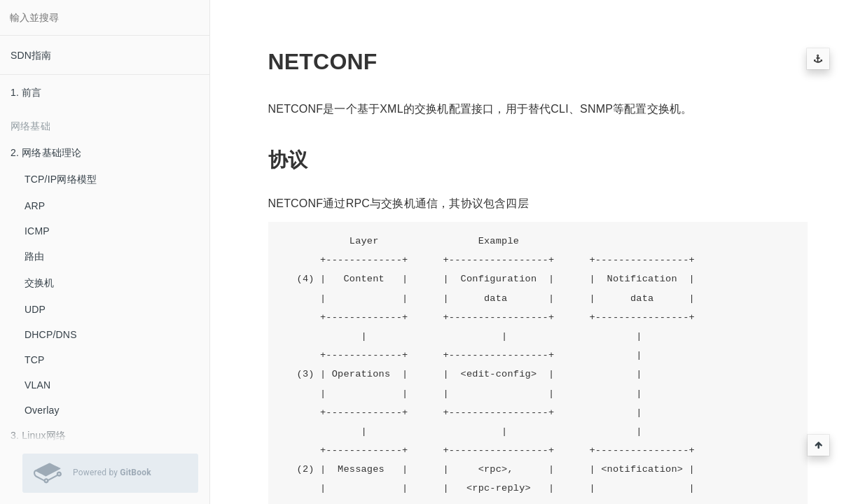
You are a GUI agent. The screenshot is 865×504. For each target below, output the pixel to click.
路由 (34, 256)
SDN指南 (31, 55)
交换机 (40, 283)
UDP (35, 309)
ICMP (37, 231)
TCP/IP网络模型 (61, 179)
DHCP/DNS (51, 335)
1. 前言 (26, 92)
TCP (35, 360)
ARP (35, 206)
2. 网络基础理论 (46, 153)
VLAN (37, 385)
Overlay (42, 410)
